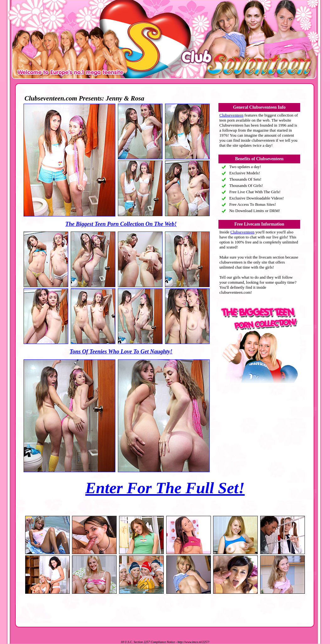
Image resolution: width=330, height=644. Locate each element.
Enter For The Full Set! (165, 488)
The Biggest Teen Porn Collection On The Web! (121, 224)
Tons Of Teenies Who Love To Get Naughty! (121, 352)
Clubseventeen (231, 115)
